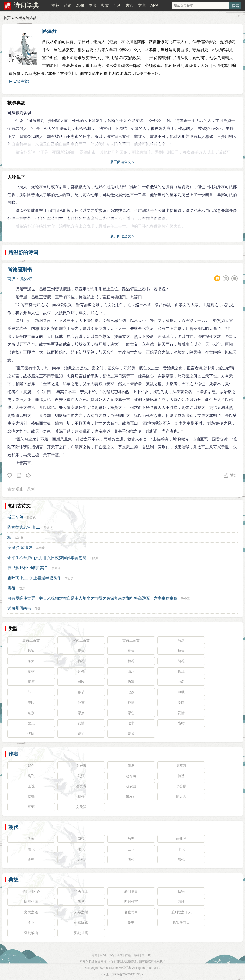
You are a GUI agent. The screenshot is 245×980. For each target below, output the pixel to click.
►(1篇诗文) (19, 81)
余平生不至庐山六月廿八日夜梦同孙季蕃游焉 (47, 558)
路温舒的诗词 (23, 252)
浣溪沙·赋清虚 (20, 548)
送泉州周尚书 (19, 608)
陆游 (22, 588)
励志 (31, 723)
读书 (131, 723)
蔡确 (31, 797)
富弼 (31, 807)
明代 (131, 860)
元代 (81, 860)
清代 (181, 860)
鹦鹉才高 (81, 933)
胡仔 (81, 797)
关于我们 (148, 955)
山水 (131, 671)
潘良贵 (81, 786)
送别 (31, 713)
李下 (31, 922)
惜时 (181, 723)
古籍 (130, 6)
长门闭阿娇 (31, 891)
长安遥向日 (181, 922)
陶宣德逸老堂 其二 (24, 527)
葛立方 (181, 765)
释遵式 (31, 518)
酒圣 (81, 902)
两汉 (11, 279)
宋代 (181, 849)
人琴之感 (81, 912)
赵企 (31, 765)
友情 (81, 723)
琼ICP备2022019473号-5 (128, 974)
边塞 (131, 682)
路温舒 (49, 31)
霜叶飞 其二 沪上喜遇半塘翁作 (34, 578)
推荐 (55, 6)
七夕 (131, 692)
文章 (142, 6)
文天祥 (81, 807)
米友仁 (131, 797)
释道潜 (48, 528)
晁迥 (131, 765)
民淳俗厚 (31, 902)
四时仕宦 (131, 902)
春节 (81, 692)
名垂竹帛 (131, 912)
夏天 (131, 651)
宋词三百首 (81, 640)
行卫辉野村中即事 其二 (28, 568)
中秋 (181, 692)
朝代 (13, 827)
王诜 (31, 786)
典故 (105, 6)
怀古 (81, 702)
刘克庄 (94, 558)
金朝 (31, 860)
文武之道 (31, 912)
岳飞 (31, 776)
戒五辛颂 (15, 517)
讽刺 (31, 489)
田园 (81, 682)
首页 (7, 18)
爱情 (181, 713)
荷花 (131, 661)
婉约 (81, 734)
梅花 (81, 661)
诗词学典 (26, 5)
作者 (92, 6)
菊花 (181, 661)
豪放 (131, 734)
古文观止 (15, 489)
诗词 (68, 6)
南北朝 (181, 839)
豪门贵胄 (131, 891)
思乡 (81, 713)
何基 (181, 776)
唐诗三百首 (31, 640)
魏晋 (131, 839)
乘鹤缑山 (31, 933)
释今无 (185, 599)
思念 (131, 713)
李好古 (81, 765)
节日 (31, 692)
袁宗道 (56, 568)
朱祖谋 (69, 578)
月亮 (81, 671)
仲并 (38, 609)
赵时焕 (19, 538)
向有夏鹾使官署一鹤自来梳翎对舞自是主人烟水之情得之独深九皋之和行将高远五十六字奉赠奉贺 (92, 598)
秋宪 (181, 891)
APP (154, 6)
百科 (117, 6)
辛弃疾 (40, 548)
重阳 (31, 702)
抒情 (131, 702)
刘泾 (81, 776)
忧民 (31, 734)
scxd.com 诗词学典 (119, 968)
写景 (181, 640)
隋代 (31, 849)
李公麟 (181, 786)
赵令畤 (131, 776)
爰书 (131, 922)
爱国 (181, 702)
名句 (80, 6)
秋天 (181, 651)
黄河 (31, 682)
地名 (181, 682)
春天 (81, 651)
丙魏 (181, 902)
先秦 (31, 839)
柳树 (31, 671)
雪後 (11, 588)
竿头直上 (81, 891)
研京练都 (81, 922)
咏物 (31, 651)
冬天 (31, 661)
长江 (181, 671)
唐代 (81, 849)
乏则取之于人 (181, 912)
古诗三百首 (131, 640)
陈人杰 (181, 797)
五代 (131, 849)
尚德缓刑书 (20, 270)
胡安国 (131, 786)
